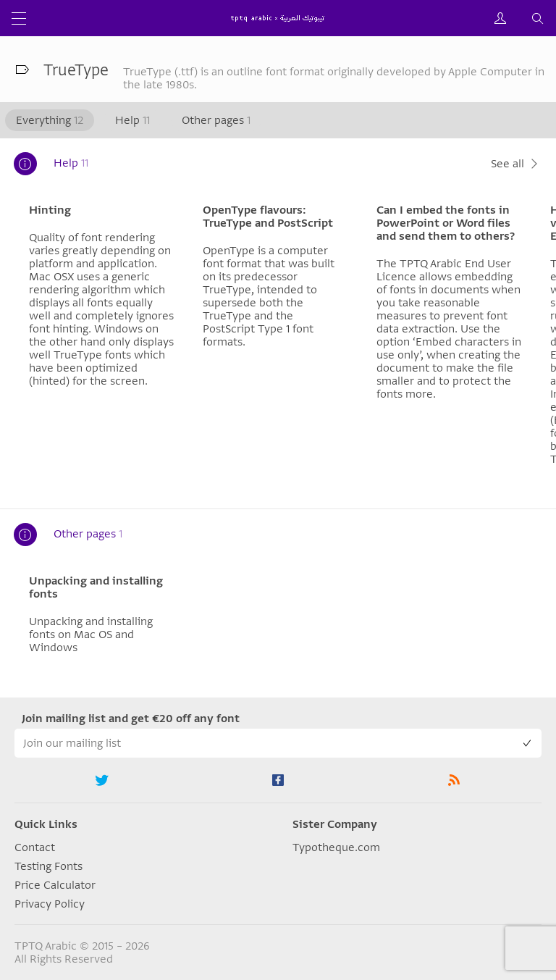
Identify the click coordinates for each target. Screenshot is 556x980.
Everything (50, 120)
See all (516, 164)
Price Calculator (55, 885)
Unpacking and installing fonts (96, 587)
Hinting (50, 210)
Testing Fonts (49, 866)
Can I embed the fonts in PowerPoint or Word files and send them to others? (446, 223)
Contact (35, 847)
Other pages (216, 120)
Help (132, 120)
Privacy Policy (50, 904)
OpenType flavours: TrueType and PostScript (268, 217)
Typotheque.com (336, 847)
